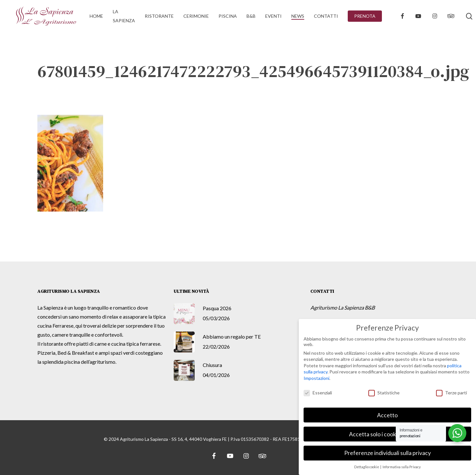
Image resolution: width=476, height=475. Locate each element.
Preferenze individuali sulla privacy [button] (388, 453)
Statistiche (384, 392)
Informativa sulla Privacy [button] (402, 467)
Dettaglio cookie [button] (367, 467)
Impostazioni (316, 378)
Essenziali (318, 392)
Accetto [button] (387, 415)
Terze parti (452, 392)
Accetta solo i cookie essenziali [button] (387, 434)
